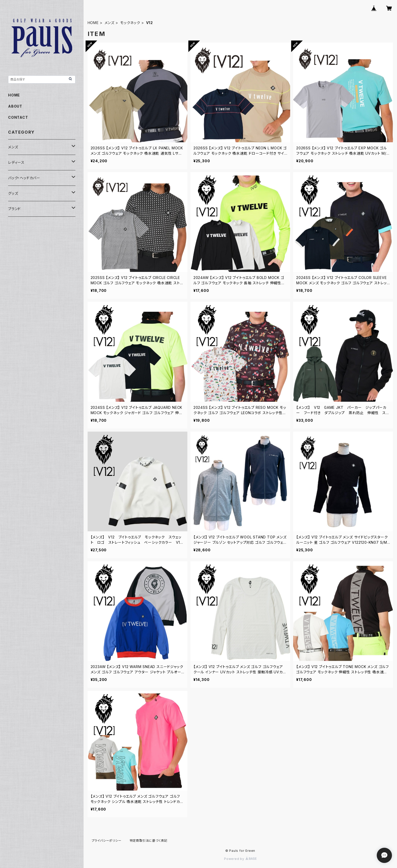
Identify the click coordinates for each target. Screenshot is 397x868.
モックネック (130, 23)
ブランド (14, 209)
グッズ (13, 193)
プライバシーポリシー (107, 841)
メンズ (110, 23)
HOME (93, 23)
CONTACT (18, 117)
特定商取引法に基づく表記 (149, 841)
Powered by (240, 859)
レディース (16, 162)
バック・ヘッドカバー (24, 178)
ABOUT (15, 106)
